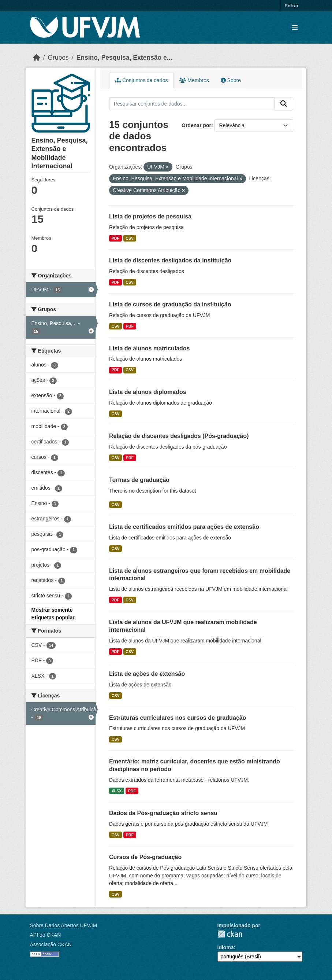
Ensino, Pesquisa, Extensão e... (124, 58)
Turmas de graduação (139, 480)
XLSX (117, 791)
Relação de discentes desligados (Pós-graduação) (179, 436)
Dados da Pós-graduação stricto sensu (163, 813)
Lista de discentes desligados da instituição (170, 260)
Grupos (58, 58)
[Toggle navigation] (295, 28)
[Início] (37, 58)
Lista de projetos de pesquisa (150, 216)
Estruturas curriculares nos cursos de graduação (178, 718)
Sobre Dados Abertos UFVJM (64, 925)
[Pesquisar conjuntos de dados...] (192, 104)
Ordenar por (196, 125)
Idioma (226, 947)
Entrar (291, 6)
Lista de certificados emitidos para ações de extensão (184, 527)
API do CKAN (46, 935)
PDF (115, 238)
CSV (130, 238)
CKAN (230, 934)
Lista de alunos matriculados (150, 348)
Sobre (231, 80)
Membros (194, 80)
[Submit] (284, 104)
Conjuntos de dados (141, 80)
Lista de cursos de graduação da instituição (170, 304)
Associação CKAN (51, 944)
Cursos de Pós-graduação (145, 857)
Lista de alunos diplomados (148, 392)
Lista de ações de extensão (147, 674)
